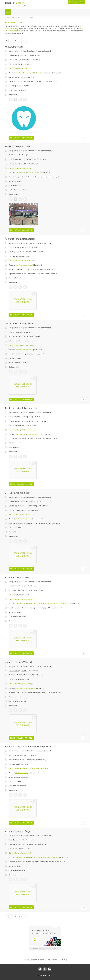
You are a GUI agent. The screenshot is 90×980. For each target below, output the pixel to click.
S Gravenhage (24, 501)
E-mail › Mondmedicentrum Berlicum (21, 599)
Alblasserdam (24, 55)
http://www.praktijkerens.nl (24, 350)
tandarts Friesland (11, 29)
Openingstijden (15, 186)
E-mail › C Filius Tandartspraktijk (20, 515)
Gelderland (13, 840)
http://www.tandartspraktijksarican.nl (27, 173)
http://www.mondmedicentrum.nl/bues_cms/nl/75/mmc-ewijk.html (37, 857)
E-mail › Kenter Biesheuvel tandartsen (22, 261)
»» (24, 41)
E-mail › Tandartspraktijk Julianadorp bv (22, 430)
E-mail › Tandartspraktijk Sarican (20, 168)
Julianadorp (24, 417)
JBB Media (43, 975)
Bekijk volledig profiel (21, 138)
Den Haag (23, 155)
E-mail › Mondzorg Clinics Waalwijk (21, 684)
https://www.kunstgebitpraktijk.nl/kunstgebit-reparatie (33, 73)
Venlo (18, 332)
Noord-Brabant (14, 586)
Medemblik (24, 247)
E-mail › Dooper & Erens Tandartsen (21, 345)
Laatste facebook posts (18, 90)
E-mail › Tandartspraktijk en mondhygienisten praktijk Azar (28, 768)
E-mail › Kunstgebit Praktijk (18, 68)
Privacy (49, 975)
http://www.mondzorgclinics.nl (25, 688)
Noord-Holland (14, 247)
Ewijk (20, 840)
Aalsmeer (23, 755)
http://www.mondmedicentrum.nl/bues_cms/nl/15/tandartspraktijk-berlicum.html (42, 604)
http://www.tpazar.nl (22, 773)
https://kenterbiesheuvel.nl (24, 265)
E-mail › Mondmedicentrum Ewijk (20, 853)
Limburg (12, 332)
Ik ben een (77, 2)
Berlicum (23, 586)
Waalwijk (23, 671)
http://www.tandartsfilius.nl (24, 519)
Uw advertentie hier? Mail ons (45, 949)
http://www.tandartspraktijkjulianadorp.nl (29, 434)
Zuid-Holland (13, 55)
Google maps (35, 55)
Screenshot (57, 73)
